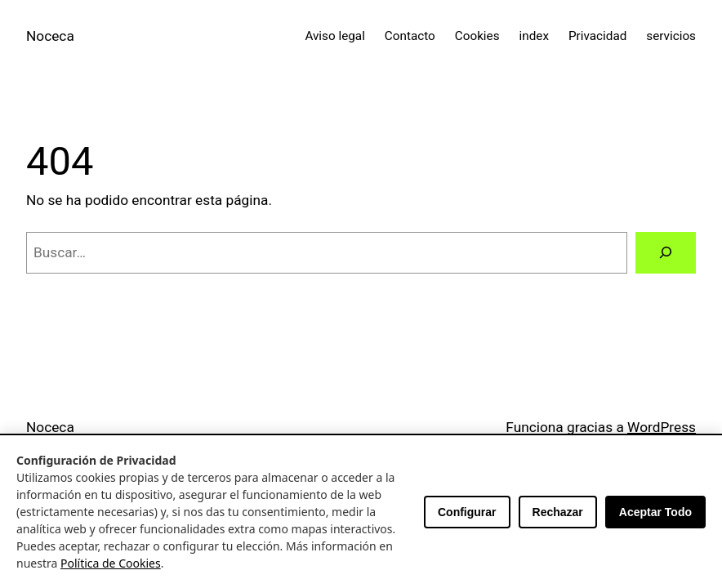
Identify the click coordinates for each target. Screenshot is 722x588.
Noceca (50, 36)
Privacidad (597, 36)
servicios (671, 36)
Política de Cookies (111, 563)
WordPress (662, 427)
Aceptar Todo (655, 512)
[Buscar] (666, 253)
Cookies (477, 36)
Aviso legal (334, 36)
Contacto (410, 36)
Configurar (467, 512)
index (534, 36)
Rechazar (558, 512)
